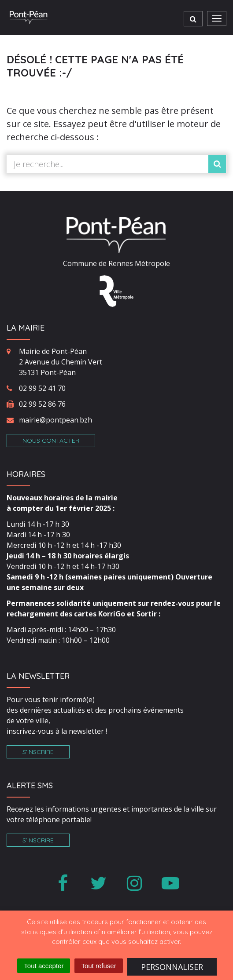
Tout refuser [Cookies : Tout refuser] (98, 966)
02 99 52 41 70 (42, 388)
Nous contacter (51, 441)
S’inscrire (38, 752)
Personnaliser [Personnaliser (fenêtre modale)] (172, 967)
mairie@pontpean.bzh (55, 420)
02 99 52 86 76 (42, 404)
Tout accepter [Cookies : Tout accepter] (44, 966)
